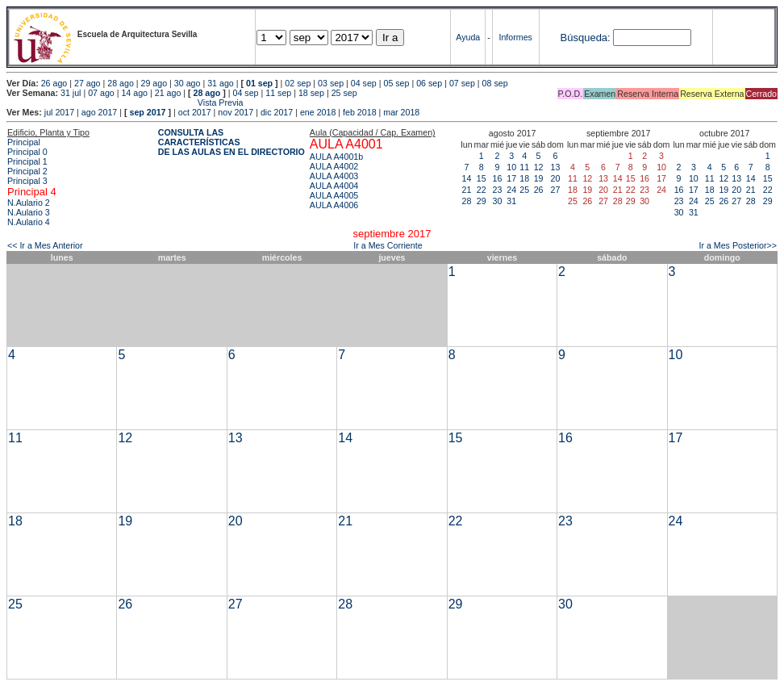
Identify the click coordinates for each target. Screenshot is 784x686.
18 (524, 178)
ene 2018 (318, 112)
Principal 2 (27, 171)
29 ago (154, 83)
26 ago (54, 83)
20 (556, 178)
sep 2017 (148, 112)
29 (482, 201)
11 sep (278, 93)
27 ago (88, 83)
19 (539, 178)
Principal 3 (27, 181)
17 (511, 178)
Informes (515, 37)
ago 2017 (99, 112)
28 (467, 201)
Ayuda (468, 37)
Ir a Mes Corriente (388, 245)
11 (524, 167)
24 (511, 190)
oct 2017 (195, 112)
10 (511, 167)
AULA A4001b (336, 157)
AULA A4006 (334, 205)
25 (524, 190)
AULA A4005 (334, 195)
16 (498, 178)
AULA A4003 (334, 176)
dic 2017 (277, 112)
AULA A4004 (334, 186)
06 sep (429, 83)
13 (556, 167)
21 (467, 190)
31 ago (221, 83)
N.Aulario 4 (29, 222)
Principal (24, 142)
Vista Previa (125, 102)
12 (539, 167)
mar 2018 (401, 112)
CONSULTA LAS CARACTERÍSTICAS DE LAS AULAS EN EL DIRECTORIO (231, 142)
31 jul (71, 93)
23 (498, 190)
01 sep (259, 83)
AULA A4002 (334, 166)
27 (556, 190)
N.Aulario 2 (29, 203)
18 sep (311, 93)
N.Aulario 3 (29, 212)
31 (511, 201)
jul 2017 (59, 112)
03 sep (331, 83)
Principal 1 (27, 161)
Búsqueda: (586, 38)
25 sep (344, 93)
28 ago (121, 83)
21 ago (168, 93)
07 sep (462, 83)
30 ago (188, 83)
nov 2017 (236, 112)
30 (498, 201)
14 (467, 178)
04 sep (364, 83)
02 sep (298, 83)
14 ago (134, 93)
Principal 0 (27, 152)
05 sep (396, 83)
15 (482, 178)
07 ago (101, 93)
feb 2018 (359, 112)
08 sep (495, 83)
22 (482, 190)
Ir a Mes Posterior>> (738, 245)
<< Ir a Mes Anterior (45, 245)
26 (539, 190)
